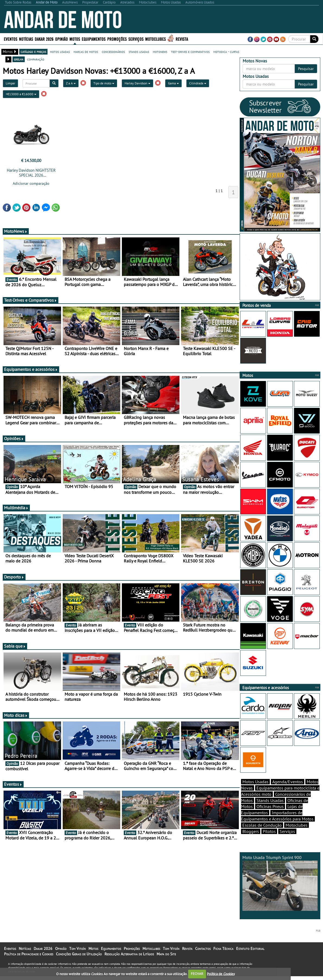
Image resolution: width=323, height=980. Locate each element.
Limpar (10, 83)
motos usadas (60, 52)
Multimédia (16, 508)
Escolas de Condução (262, 835)
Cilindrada (198, 83)
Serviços (136, 39)
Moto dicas (16, 715)
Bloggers (251, 841)
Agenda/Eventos (288, 791)
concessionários (113, 52)
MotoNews (16, 231)
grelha (19, 59)
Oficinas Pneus (270, 816)
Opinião (61, 39)
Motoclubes (156, 39)
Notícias (26, 39)
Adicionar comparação (31, 183)
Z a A (71, 83)
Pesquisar (306, 69)
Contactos (203, 958)
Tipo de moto (104, 83)
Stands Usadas (270, 810)
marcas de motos (86, 52)
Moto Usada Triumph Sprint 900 (280, 892)
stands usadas (139, 52)
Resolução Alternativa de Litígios (129, 963)
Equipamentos (94, 39)
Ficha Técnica (223, 958)
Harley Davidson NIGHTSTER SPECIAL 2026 (31, 173)
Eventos (11, 39)
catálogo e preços (33, 52)
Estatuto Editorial (250, 958)
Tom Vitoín (77, 958)
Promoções (117, 39)
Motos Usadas (255, 791)
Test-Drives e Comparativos (31, 300)
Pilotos (269, 841)
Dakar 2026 (44, 39)
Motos (75, 39)
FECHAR (197, 974)
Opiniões (14, 438)
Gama (173, 83)
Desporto (14, 577)
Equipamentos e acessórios (31, 369)
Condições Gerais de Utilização (79, 963)
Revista (182, 39)
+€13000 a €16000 (21, 94)
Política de (221, 974)
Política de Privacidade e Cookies (29, 963)
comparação (36, 59)
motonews (160, 52)
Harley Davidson (137, 83)
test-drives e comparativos (190, 52)
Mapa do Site (166, 963)
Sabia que (15, 646)
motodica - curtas (226, 52)
